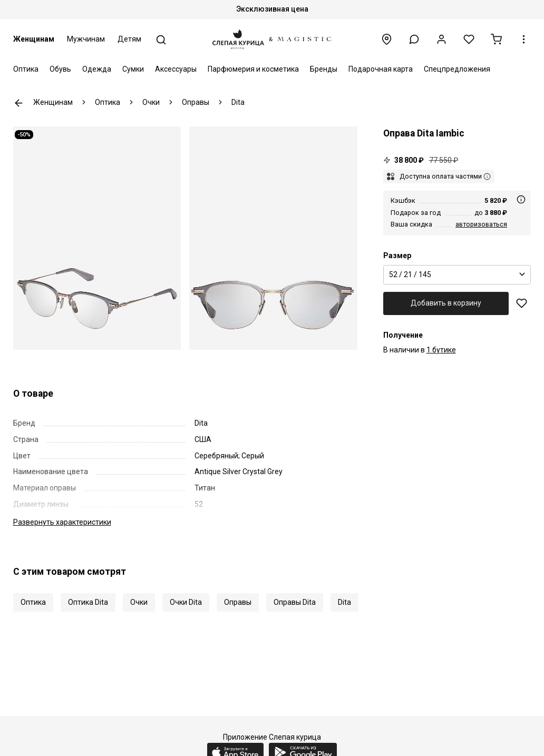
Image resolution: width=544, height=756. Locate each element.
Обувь (60, 69)
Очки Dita (186, 602)
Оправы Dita (295, 602)
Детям (129, 39)
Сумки (133, 69)
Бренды (324, 69)
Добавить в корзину (446, 303)
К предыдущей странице (19, 103)
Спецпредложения (457, 69)
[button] (414, 39)
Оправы (238, 602)
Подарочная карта (381, 69)
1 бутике (441, 350)
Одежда (97, 69)
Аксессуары (176, 69)
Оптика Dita (88, 602)
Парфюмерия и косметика (253, 69)
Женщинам (34, 39)
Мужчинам (86, 39)
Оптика (26, 69)
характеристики (62, 522)
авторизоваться (481, 224)
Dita (344, 602)
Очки (139, 602)
